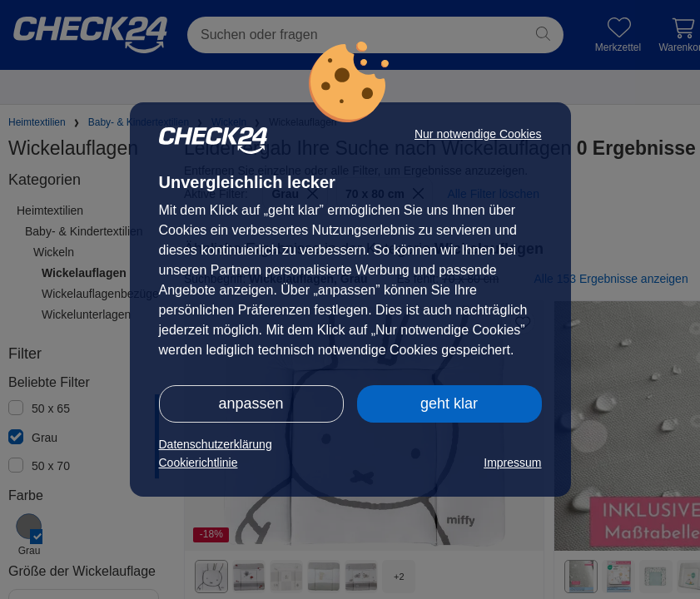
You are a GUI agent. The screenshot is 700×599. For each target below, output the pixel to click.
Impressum (512, 463)
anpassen (251, 403)
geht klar (449, 403)
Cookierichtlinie (199, 463)
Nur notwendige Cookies (478, 134)
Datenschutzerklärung (216, 444)
